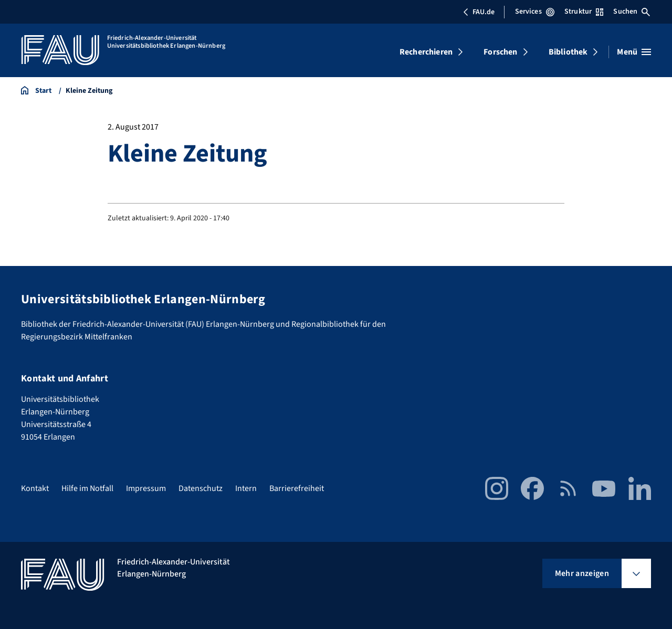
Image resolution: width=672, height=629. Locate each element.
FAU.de (479, 12)
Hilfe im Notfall (87, 488)
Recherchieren (426, 52)
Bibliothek (568, 52)
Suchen (632, 12)
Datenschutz (201, 488)
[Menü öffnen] (634, 52)
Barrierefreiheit (297, 488)
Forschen (500, 52)
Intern (246, 488)
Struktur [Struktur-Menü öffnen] (584, 12)
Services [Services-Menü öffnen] (535, 12)
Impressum (146, 488)
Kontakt (35, 488)
